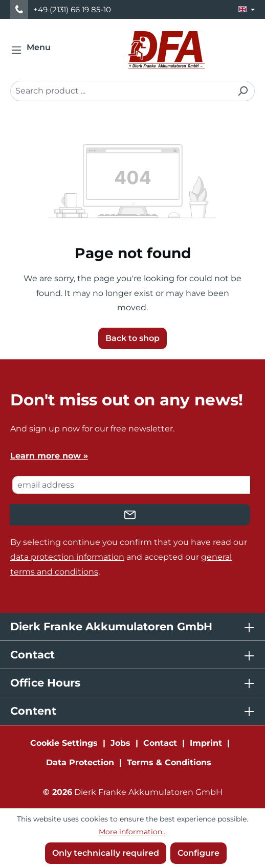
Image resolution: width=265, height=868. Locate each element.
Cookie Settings (64, 743)
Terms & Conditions (169, 762)
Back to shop (132, 338)
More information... (133, 832)
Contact (160, 743)
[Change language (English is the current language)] (247, 9)
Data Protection (80, 762)
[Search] (243, 91)
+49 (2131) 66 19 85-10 (72, 9)
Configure (198, 853)
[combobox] (121, 91)
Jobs (120, 743)
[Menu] (34, 50)
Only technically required (106, 853)
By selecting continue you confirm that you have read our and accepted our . (129, 557)
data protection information (67, 557)
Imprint (206, 743)
